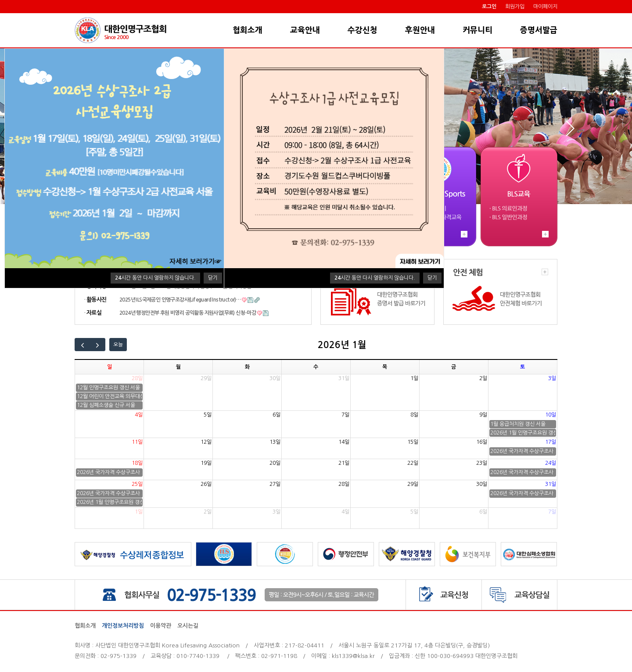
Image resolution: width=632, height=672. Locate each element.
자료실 (94, 313)
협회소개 (248, 30)
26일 (206, 484)
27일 (275, 484)
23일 (482, 463)
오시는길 (188, 626)
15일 (413, 442)
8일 (414, 415)
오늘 (118, 345)
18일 (137, 463)
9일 (483, 415)
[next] (98, 345)
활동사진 (96, 300)
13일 (275, 442)
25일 (137, 484)
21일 (344, 463)
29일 (206, 378)
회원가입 (515, 7)
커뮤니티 (478, 30)
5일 (208, 415)
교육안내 (305, 30)
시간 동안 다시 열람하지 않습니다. (155, 278)
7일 (345, 415)
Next (569, 128)
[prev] (83, 345)
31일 (344, 378)
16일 (482, 442)
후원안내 (420, 30)
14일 (344, 442)
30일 (275, 378)
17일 (551, 442)
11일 (137, 442)
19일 (206, 463)
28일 (137, 378)
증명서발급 (539, 30)
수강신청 (363, 30)
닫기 (213, 278)
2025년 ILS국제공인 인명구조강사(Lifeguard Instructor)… (180, 300)
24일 (551, 463)
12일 (206, 442)
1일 (414, 378)
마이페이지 (545, 7)
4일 (139, 415)
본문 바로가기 (0, 13)
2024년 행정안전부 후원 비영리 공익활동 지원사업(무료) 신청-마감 (188, 313)
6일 (276, 415)
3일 (552, 378)
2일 (483, 378)
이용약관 (161, 626)
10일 (551, 415)
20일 (275, 463)
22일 (413, 463)
